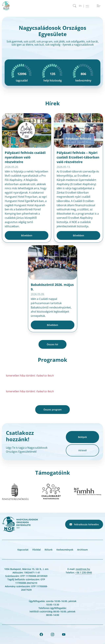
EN (80, 6)
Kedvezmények (65, 550)
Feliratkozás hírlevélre (84, 524)
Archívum (82, 550)
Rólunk (49, 550)
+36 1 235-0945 (84, 572)
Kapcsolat (23, 550)
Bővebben (27, 235)
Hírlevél (83, 450)
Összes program (52, 410)
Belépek (82, 437)
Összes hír (52, 344)
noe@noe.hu (83, 569)
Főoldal (37, 550)
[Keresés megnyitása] (75, 6)
